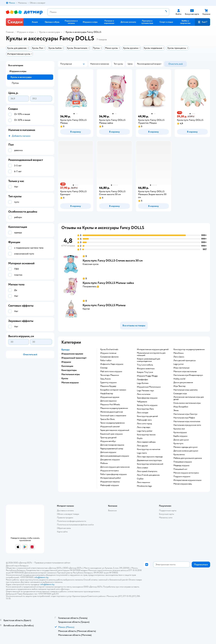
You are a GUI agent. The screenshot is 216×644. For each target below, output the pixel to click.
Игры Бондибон (181, 407)
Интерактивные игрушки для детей (153, 349)
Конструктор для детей (147, 416)
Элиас (176, 410)
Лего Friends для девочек (148, 475)
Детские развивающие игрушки (115, 456)
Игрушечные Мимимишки (149, 387)
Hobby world (179, 379)
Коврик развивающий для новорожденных (148, 360)
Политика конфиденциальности (72, 521)
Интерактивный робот (111, 478)
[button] (202, 22)
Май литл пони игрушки (111, 372)
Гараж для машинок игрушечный (115, 430)
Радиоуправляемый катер (112, 449)
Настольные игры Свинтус (185, 414)
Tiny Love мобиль (145, 365)
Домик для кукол (181, 440)
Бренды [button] (66, 350)
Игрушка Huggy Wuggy (147, 376)
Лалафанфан (142, 380)
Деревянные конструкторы (149, 460)
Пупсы (15, 83)
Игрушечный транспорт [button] (74, 358)
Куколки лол (179, 429)
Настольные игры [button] (71, 374)
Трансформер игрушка (147, 398)
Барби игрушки (180, 436)
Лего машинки (143, 482)
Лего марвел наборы (146, 442)
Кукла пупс (178, 443)
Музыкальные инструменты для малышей (151, 354)
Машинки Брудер (108, 386)
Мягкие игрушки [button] (70, 383)
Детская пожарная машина (112, 445)
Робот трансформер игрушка (113, 474)
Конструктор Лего (145, 409)
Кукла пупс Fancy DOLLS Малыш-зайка (108, 283)
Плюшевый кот (180, 469)
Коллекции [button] (67, 366)
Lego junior (179, 364)
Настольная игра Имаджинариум (188, 375)
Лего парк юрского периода (150, 457)
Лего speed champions (147, 471)
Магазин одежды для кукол (185, 447)
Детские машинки (108, 401)
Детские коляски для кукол (186, 451)
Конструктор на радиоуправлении (189, 349)
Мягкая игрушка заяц (183, 484)
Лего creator (143, 468)
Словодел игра (180, 394)
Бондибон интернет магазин (113, 390)
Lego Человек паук (145, 391)
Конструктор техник (146, 435)
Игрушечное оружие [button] (72, 354)
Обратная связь (64, 528)
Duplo (140, 438)
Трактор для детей (108, 438)
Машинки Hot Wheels (110, 405)
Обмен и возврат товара (68, 514)
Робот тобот (106, 360)
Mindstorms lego (144, 486)
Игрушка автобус (108, 441)
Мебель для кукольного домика (188, 458)
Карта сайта (62, 532)
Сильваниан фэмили (109, 357)
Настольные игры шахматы (186, 390)
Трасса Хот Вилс (108, 419)
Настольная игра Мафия (184, 418)
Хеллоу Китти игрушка (147, 405)
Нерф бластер (107, 394)
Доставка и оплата (65, 511)
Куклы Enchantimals (109, 349)
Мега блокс (179, 353)
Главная (10, 32)
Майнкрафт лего (144, 420)
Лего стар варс (144, 427)
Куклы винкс (179, 455)
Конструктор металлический (150, 464)
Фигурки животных (146, 369)
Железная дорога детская (112, 412)
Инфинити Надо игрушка (112, 364)
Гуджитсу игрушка (108, 383)
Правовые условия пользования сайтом (52, 563)
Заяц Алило (105, 379)
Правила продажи (65, 518)
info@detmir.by (41, 577)
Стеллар (104, 368)
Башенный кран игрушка (111, 434)
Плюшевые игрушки (183, 462)
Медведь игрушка (181, 466)
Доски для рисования (183, 383)
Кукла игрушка (180, 432)
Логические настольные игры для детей (189, 398)
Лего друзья (142, 446)
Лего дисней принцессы (185, 360)
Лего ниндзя (143, 413)
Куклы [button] (65, 378)
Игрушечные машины (110, 482)
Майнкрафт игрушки (110, 485)
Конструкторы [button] (69, 370)
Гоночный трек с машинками (113, 416)
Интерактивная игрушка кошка (187, 480)
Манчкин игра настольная (185, 372)
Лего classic (179, 357)
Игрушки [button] (66, 362)
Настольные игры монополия (187, 421)
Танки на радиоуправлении (112, 423)
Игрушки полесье (108, 353)
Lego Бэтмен (143, 383)
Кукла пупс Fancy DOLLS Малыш (104, 305)
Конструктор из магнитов (149, 449)
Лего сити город (144, 424)
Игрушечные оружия (110, 397)
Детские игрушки (108, 452)
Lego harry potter (145, 431)
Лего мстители (144, 394)
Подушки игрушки (182, 477)
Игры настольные (181, 368)
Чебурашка (142, 402)
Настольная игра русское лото (187, 425)
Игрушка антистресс (110, 471)
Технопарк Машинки (110, 375)
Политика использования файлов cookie (75, 525)
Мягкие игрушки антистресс (186, 473)
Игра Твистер (179, 386)
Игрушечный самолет (110, 427)
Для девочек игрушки (110, 460)
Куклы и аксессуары (50, 32)
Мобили (104, 463)
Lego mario (142, 453)
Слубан (140, 479)
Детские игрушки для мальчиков (115, 467)
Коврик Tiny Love (145, 372)
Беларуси (24, 566)
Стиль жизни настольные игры (187, 403)
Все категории (16, 65)
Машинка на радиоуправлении (114, 408)
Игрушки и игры (25, 32)
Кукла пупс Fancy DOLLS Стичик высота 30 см (113, 261)
